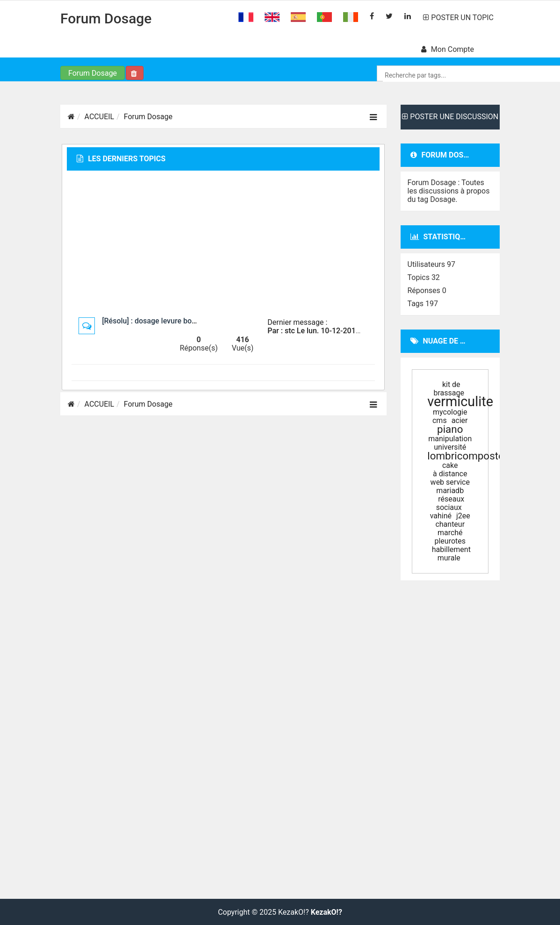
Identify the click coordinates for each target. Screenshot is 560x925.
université (450, 447)
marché (450, 533)
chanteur (450, 524)
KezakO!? (327, 912)
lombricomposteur (470, 456)
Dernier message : (297, 322)
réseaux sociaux (450, 503)
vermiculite (460, 402)
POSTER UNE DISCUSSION (450, 117)
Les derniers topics (121, 159)
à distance (450, 474)
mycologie (450, 412)
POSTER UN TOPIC (458, 18)
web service (450, 482)
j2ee (463, 516)
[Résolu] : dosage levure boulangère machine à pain (188, 321)
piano (450, 429)
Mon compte (448, 49)
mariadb (450, 491)
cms (440, 420)
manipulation (450, 439)
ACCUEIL (100, 117)
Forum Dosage (106, 18)
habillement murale (451, 554)
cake (450, 465)
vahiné (441, 516)
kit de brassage (449, 389)
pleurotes (450, 541)
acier (460, 420)
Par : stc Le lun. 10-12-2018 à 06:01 (327, 331)
